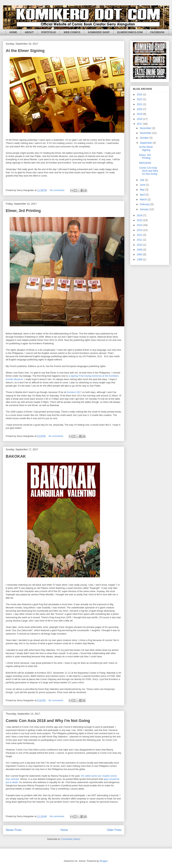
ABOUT (29, 32)
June (143, 185)
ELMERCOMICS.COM (130, 32)
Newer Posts (14, 830)
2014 (140, 225)
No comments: (58, 190)
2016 (140, 215)
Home (64, 830)
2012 (140, 235)
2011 (140, 240)
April (143, 195)
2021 (140, 104)
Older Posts (114, 830)
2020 (140, 109)
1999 (140, 259)
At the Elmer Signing (25, 51)
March (144, 199)
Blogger (104, 861)
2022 (140, 99)
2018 (140, 119)
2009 (140, 250)
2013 (140, 230)
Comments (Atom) (71, 839)
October (145, 138)
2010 (140, 245)
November (146, 133)
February (145, 204)
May (142, 190)
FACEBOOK (157, 32)
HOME (13, 32)
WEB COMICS (72, 32)
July (142, 180)
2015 (140, 220)
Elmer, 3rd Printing (23, 211)
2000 (140, 254)
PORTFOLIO (49, 32)
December (146, 128)
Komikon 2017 (74, 392)
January (145, 209)
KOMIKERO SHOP (99, 32)
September (146, 143)
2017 (140, 124)
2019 (140, 114)
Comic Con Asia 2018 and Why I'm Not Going (48, 721)
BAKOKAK (16, 456)
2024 (140, 94)
